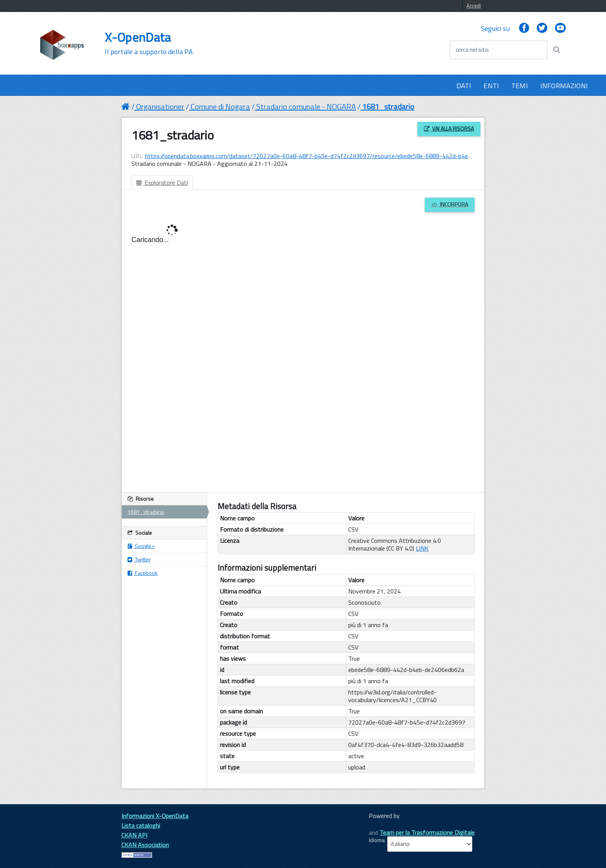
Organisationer (160, 107)
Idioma (376, 840)
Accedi (474, 6)
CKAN (382, 825)
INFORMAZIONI (564, 86)
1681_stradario (388, 107)
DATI (464, 86)
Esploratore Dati (162, 182)
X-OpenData (149, 43)
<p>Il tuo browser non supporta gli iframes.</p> (303, 350)
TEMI (520, 86)
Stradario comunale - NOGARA (306, 107)
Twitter (139, 559)
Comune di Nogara (220, 107)
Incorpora (450, 204)
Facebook (143, 573)
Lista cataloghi (141, 825)
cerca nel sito (472, 50)
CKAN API (134, 835)
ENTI (491, 86)
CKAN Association (145, 845)
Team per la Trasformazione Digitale (427, 832)
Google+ (141, 546)
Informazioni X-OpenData (155, 816)
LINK (422, 548)
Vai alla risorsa (449, 129)
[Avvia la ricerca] (557, 50)
